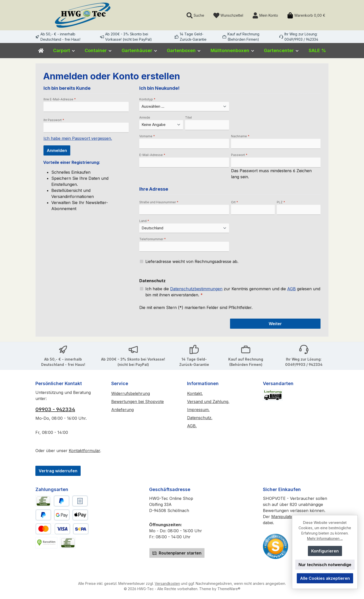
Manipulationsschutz (291, 517)
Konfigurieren (325, 551)
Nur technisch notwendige (325, 565)
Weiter (275, 324)
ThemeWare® (229, 589)
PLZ (281, 202)
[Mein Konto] (265, 15)
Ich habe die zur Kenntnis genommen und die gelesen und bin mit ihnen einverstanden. (233, 292)
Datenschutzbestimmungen (196, 289)
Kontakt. (195, 393)
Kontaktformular (84, 451)
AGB (291, 289)
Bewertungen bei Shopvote (138, 402)
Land (144, 221)
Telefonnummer (153, 239)
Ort (235, 202)
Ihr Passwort (54, 120)
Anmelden (57, 150)
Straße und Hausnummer (159, 202)
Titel (188, 117)
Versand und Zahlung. (208, 402)
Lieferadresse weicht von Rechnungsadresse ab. (192, 261)
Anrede (145, 117)
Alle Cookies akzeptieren (325, 578)
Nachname (240, 136)
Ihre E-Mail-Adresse (60, 99)
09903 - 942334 (55, 409)
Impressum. (198, 410)
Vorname (147, 136)
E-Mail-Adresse (152, 155)
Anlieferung (122, 410)
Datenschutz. (200, 418)
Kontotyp (147, 99)
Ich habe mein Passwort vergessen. (78, 138)
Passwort (239, 155)
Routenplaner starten (177, 553)
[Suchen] (195, 15)
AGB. (192, 426)
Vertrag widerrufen (58, 471)
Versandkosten (167, 583)
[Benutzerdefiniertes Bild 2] (276, 546)
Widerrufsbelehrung (131, 393)
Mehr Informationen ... (325, 538)
